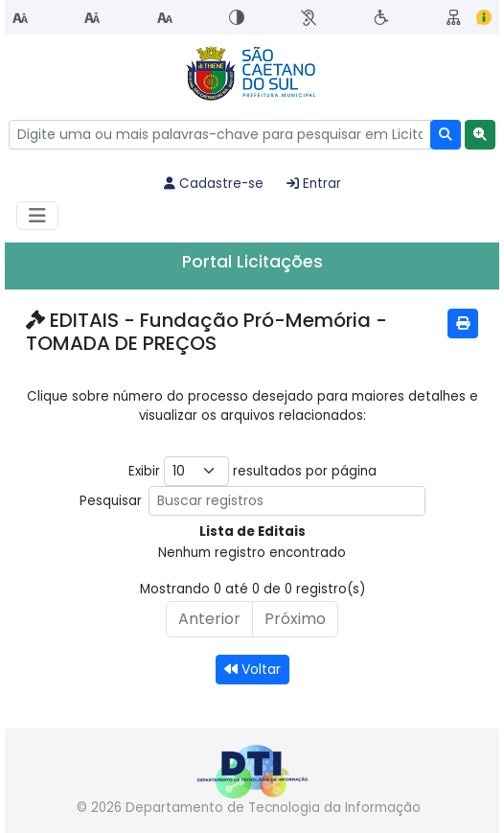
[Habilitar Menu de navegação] (37, 216)
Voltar (252, 669)
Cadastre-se (214, 184)
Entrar (314, 184)
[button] (480, 135)
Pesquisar (252, 501)
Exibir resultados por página (252, 471)
